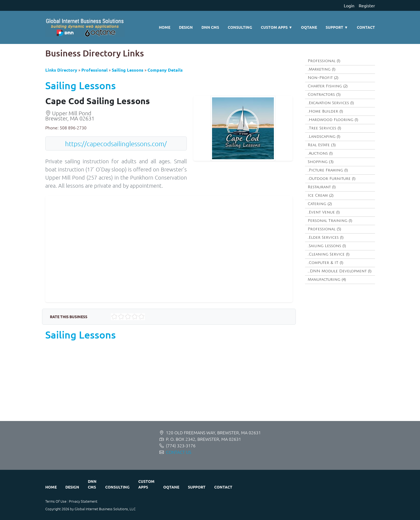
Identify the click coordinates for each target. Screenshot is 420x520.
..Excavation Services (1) (331, 103)
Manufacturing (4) (327, 280)
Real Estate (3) (322, 145)
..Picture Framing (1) (328, 170)
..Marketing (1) (322, 69)
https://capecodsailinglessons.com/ (116, 143)
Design (186, 27)
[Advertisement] (208, 383)
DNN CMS (210, 27)
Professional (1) (324, 61)
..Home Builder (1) (325, 111)
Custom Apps (277, 27)
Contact (366, 27)
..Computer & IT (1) (326, 263)
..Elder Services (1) (326, 237)
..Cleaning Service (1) (329, 254)
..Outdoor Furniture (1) (332, 179)
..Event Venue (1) (324, 212)
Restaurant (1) (322, 187)
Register (367, 5)
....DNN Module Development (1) (340, 271)
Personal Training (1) (330, 221)
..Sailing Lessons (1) (327, 246)
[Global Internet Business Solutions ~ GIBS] (85, 27)
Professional (94, 70)
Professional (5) (324, 229)
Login (349, 5)
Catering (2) (320, 204)
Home (165, 27)
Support (337, 27)
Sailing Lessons (128, 70)
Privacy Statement (83, 501)
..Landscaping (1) (324, 137)
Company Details (165, 70)
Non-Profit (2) (323, 78)
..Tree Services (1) (324, 128)
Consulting (240, 27)
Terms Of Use (56, 501)
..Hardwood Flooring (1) (333, 120)
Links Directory (61, 70)
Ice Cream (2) (321, 195)
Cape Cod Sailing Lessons (98, 101)
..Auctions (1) (320, 153)
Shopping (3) (321, 162)
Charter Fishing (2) (328, 86)
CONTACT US (179, 452)
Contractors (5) (324, 95)
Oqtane (309, 27)
